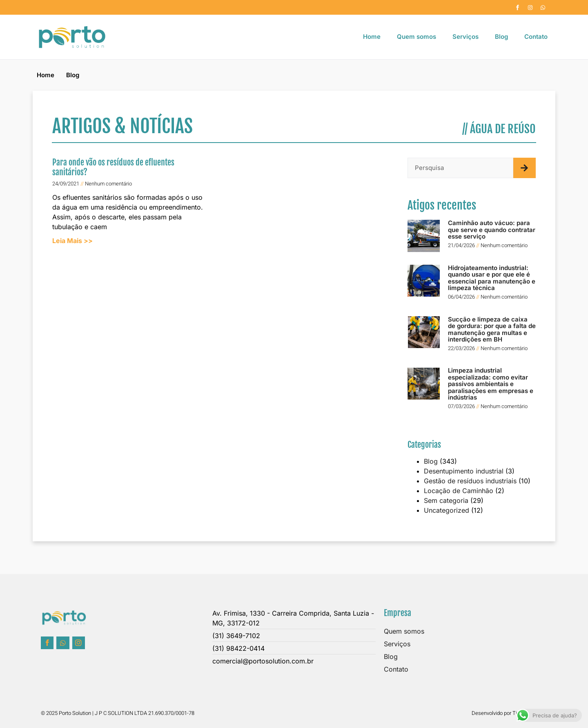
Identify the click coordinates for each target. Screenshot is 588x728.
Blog (501, 37)
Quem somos (416, 37)
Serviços (465, 37)
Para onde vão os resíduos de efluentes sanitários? (113, 167)
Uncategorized (447, 510)
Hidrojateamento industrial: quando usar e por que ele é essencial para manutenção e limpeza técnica (492, 278)
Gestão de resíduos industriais (470, 481)
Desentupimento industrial (464, 471)
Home (372, 37)
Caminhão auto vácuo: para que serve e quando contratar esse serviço (492, 230)
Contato (536, 37)
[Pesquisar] (525, 168)
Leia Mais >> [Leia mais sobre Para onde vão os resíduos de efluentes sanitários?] (72, 241)
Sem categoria (446, 500)
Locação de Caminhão (459, 491)
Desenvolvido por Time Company (509, 713)
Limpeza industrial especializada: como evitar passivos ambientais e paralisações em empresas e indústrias (491, 384)
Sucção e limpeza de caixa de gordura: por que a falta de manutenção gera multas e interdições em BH (492, 329)
